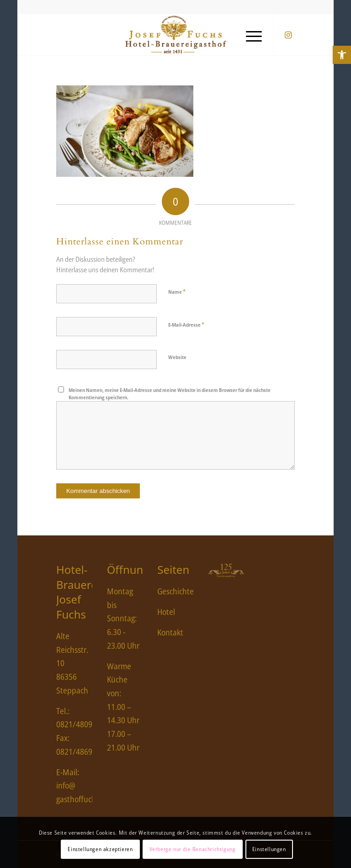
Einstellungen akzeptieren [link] (100, 849)
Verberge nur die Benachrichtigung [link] (193, 849)
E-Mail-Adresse (186, 324)
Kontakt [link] (170, 632)
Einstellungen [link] (269, 849)
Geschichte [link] (175, 591)
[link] (342, 55)
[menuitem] (249, 35)
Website (177, 357)
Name (177, 291)
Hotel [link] (166, 612)
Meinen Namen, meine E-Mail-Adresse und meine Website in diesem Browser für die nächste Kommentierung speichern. (170, 394)
